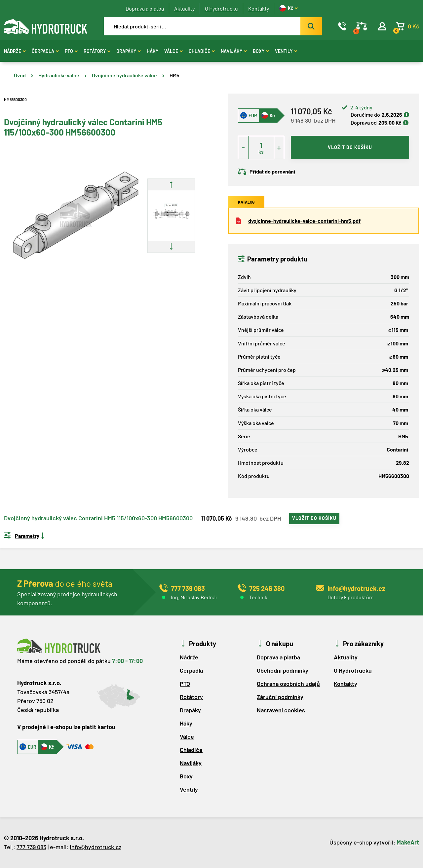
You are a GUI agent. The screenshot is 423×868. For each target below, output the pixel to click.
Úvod (20, 75)
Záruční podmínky (280, 697)
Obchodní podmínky (283, 670)
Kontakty (259, 8)
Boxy (261, 51)
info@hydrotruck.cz (96, 847)
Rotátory (97, 51)
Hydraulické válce (59, 75)
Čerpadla (45, 51)
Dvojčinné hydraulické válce (124, 75)
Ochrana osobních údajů (288, 684)
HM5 (174, 75)
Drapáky (129, 51)
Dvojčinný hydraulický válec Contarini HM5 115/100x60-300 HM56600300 (98, 518)
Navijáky (234, 51)
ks (261, 152)
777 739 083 (31, 847)
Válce (173, 51)
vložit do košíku (350, 147)
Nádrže (15, 51)
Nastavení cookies (281, 710)
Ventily (286, 51)
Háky (153, 51)
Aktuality (184, 8)
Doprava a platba (145, 8)
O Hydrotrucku (221, 8)
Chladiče (202, 51)
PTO (71, 51)
